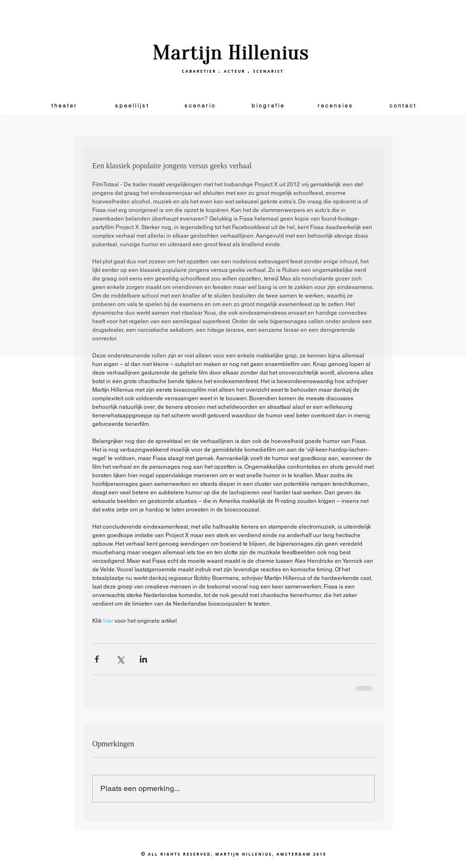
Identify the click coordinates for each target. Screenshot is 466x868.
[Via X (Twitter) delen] (120, 659)
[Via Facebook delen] (97, 659)
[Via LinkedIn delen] (143, 659)
